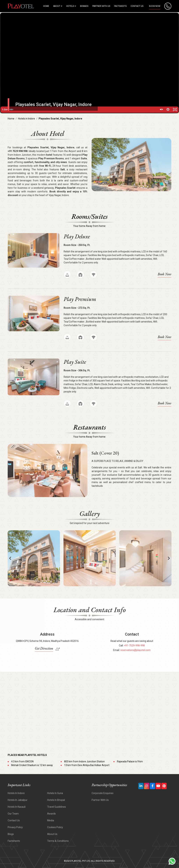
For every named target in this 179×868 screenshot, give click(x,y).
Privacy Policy (15, 827)
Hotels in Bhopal (56, 800)
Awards (51, 814)
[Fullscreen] (175, 110)
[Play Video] (4, 110)
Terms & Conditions (58, 841)
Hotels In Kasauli (17, 807)
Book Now (155, 6)
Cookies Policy (55, 827)
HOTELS (71, 6)
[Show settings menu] (167, 110)
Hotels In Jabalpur (18, 800)
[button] (10, 558)
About (58, 6)
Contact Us (137, 6)
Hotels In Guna (55, 793)
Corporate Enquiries (103, 793)
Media (51, 820)
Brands (84, 6)
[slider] (85, 110)
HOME (46, 6)
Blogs (11, 834)
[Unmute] (160, 110)
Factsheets (120, 6)
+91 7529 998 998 (18, 151)
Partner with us (101, 6)
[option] (34, 558)
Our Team (13, 814)
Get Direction (44, 648)
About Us (52, 834)
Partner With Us (100, 800)
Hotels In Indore (16, 793)
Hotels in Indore (26, 119)
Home (11, 119)
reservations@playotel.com (135, 650)
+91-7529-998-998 (134, 646)
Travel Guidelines (57, 807)
